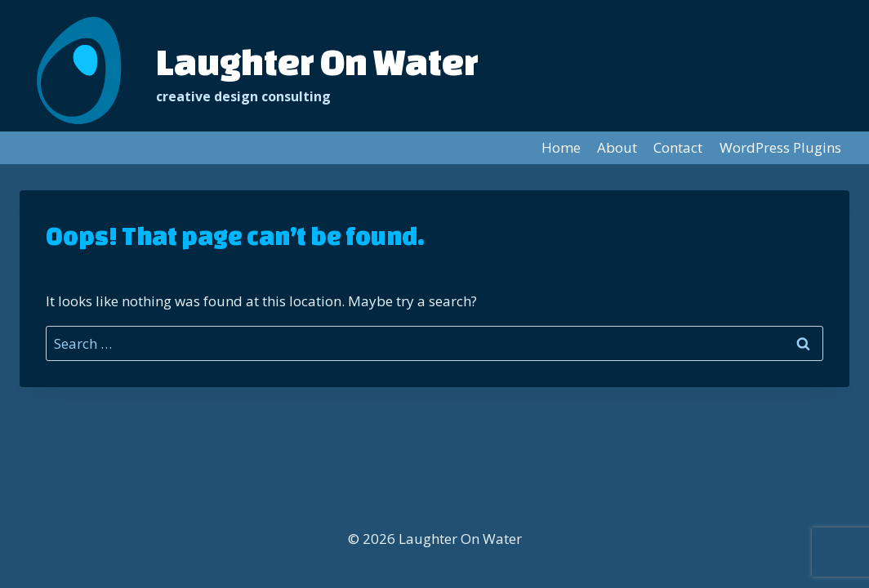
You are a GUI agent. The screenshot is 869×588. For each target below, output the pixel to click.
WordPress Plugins (780, 147)
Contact (678, 147)
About (617, 147)
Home (561, 147)
